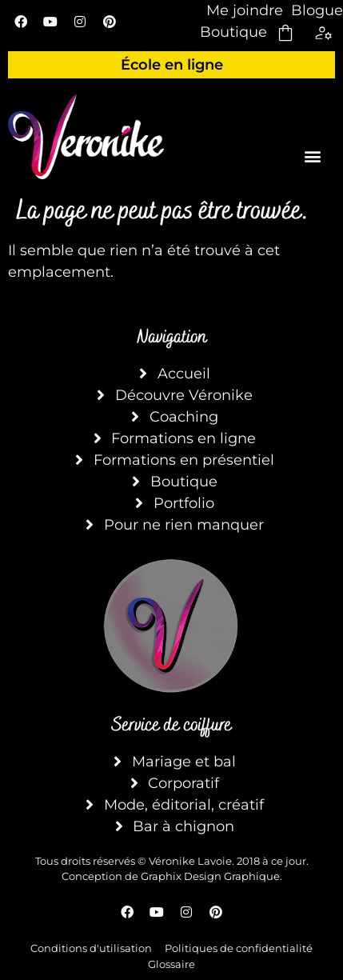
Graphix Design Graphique (210, 876)
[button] (312, 156)
